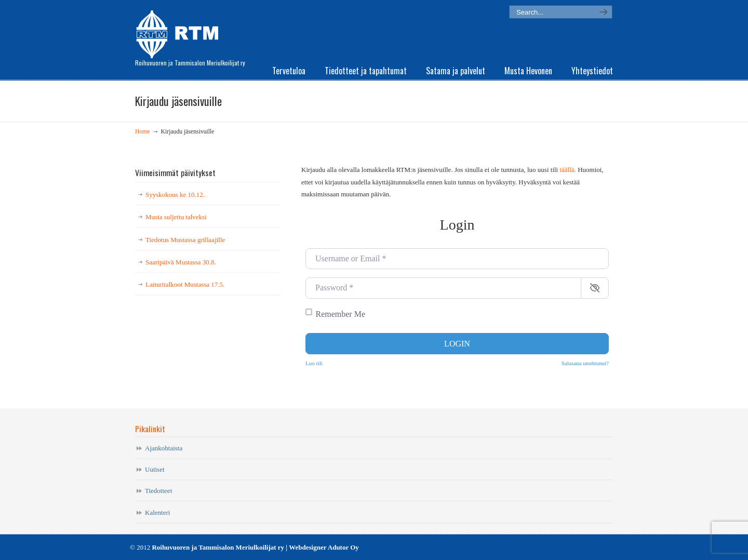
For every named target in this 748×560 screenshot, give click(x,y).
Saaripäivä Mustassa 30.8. (181, 262)
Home (143, 132)
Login (457, 344)
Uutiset (155, 469)
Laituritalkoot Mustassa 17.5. (185, 284)
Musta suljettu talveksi (176, 217)
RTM (181, 31)
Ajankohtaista (164, 448)
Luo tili (314, 363)
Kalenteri (157, 512)
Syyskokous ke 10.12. (175, 195)
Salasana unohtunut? (585, 363)
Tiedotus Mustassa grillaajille (185, 240)
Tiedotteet (158, 491)
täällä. (567, 170)
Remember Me (341, 314)
